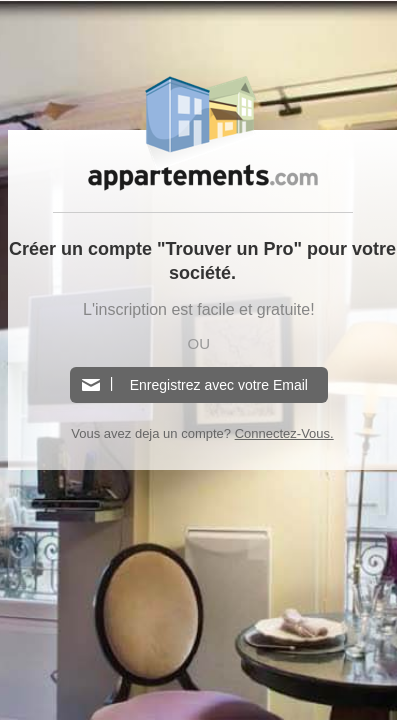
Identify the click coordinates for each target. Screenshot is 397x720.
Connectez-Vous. (284, 433)
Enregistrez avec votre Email (219, 385)
